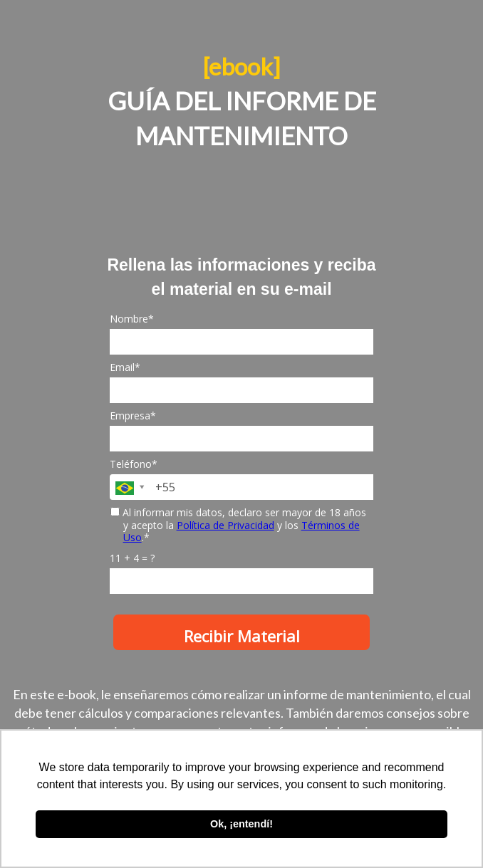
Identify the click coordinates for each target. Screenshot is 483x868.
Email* (125, 367)
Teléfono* (134, 464)
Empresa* (133, 416)
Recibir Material (242, 636)
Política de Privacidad (225, 525)
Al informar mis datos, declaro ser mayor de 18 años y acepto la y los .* (238, 525)
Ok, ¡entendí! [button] (241, 824)
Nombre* (132, 319)
